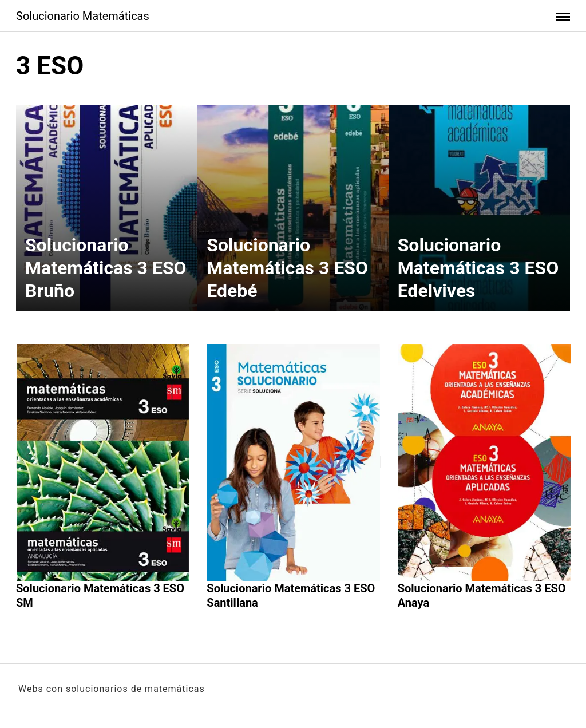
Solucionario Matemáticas (83, 16)
